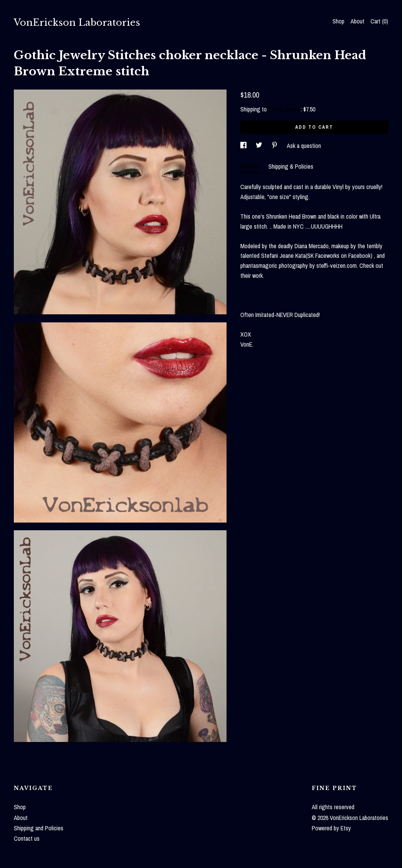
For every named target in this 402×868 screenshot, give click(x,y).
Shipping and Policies (39, 828)
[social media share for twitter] (260, 146)
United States (285, 109)
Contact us (27, 838)
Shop (338, 21)
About (357, 21)
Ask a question (304, 146)
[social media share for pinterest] (275, 146)
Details (251, 166)
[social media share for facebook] (244, 146)
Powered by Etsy (331, 828)
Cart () (379, 21)
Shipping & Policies (291, 166)
